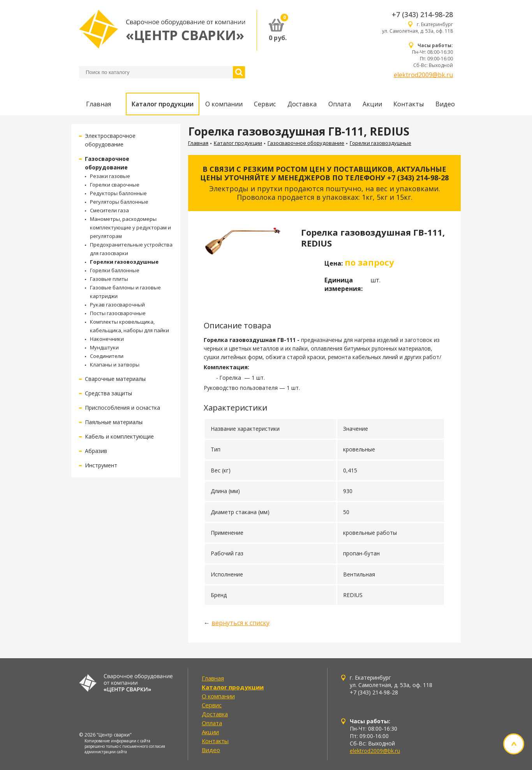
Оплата (340, 104)
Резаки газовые (110, 176)
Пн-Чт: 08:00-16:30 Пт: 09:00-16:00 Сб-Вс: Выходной (432, 55)
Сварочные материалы (115, 379)
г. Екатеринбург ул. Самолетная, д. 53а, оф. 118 (417, 28)
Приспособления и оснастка (122, 408)
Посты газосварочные (118, 313)
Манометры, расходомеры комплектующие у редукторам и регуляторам (130, 227)
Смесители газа (109, 210)
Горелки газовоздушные (124, 262)
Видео (445, 104)
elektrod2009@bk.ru (423, 75)
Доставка (302, 104)
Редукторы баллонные (118, 193)
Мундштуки (104, 347)
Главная (99, 104)
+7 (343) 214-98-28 (422, 14)
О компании (224, 104)
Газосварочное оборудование (306, 143)
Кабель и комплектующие (119, 436)
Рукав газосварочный (117, 305)
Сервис (265, 104)
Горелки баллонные (115, 270)
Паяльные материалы (114, 422)
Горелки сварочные (115, 185)
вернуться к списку (240, 623)
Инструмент (101, 465)
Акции (372, 104)
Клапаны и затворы (115, 365)
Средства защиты (108, 393)
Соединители (107, 356)
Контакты (409, 104)
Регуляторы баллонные (119, 202)
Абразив (96, 451)
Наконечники (107, 339)
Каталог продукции (163, 104)
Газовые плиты (109, 279)
